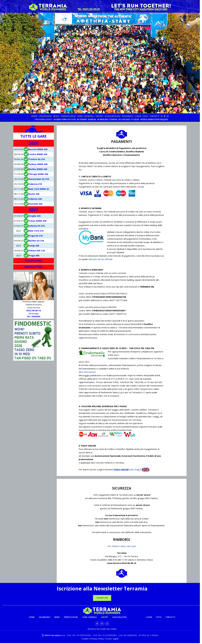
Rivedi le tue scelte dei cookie (102, 630)
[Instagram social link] (102, 624)
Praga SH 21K (36, 236)
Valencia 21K (35, 184)
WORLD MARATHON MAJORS (154, 119)
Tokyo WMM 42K (38, 221)
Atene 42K (34, 194)
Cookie (85, 639)
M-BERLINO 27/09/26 (107, 119)
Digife (116, 639)
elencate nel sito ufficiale (100, 259)
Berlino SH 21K (36, 241)
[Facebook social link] (97, 624)
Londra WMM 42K (38, 154)
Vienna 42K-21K (37, 251)
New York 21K (36, 231)
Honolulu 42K (36, 204)
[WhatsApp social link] (107, 624)
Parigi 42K (34, 246)
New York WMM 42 (39, 189)
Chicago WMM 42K (38, 174)
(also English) (139, 469)
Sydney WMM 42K (38, 164)
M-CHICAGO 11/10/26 (129, 119)
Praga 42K (34, 255)
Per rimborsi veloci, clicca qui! (122, 546)
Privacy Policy (97, 639)
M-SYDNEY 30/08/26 (86, 119)
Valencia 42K (35, 199)
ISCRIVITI (102, 598)
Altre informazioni (87, 372)
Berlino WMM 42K (38, 169)
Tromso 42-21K (37, 159)
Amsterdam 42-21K (39, 179)
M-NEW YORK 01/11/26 (65, 119)
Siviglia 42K (35, 216)
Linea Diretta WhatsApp (34, 312)
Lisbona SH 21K (37, 226)
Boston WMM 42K (38, 149)
